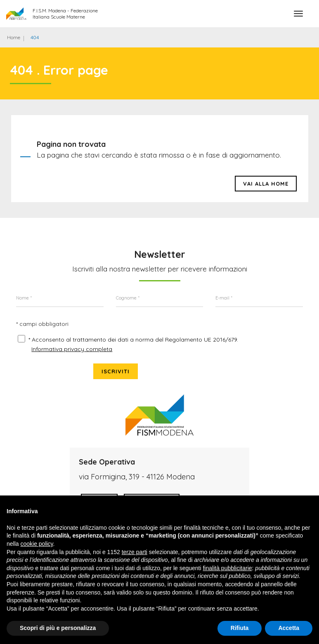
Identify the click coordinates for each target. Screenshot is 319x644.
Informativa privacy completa (73, 377)
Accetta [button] (289, 628)
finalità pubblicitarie (227, 568)
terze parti (135, 552)
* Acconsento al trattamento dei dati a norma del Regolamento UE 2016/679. (120, 363)
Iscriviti (280, 349)
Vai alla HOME (266, 188)
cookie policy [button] (37, 544)
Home (14, 37)
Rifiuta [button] (240, 628)
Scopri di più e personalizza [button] (58, 628)
